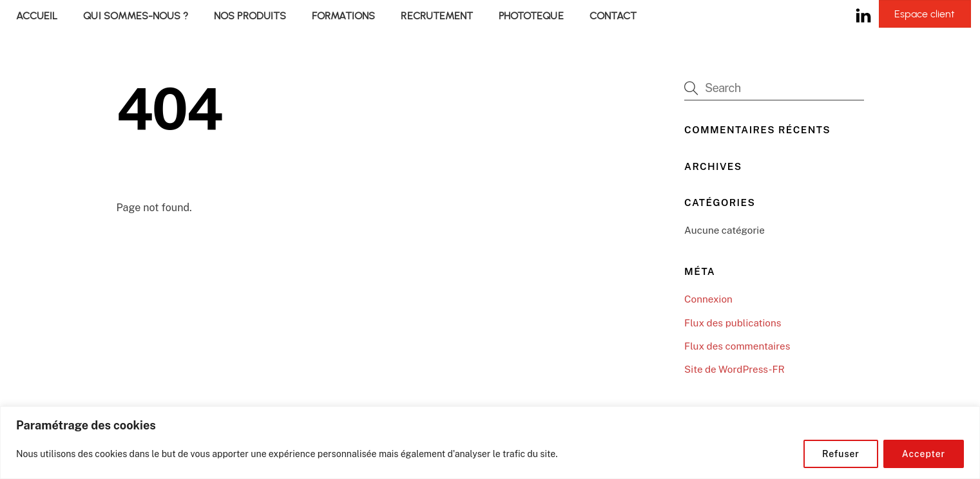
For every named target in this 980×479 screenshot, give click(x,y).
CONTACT (613, 16)
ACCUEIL (37, 16)
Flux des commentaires (737, 346)
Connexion (708, 299)
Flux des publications (733, 323)
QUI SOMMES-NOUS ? (136, 16)
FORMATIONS (343, 16)
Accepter (924, 454)
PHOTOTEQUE (531, 16)
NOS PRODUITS (250, 16)
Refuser (841, 454)
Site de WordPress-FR (735, 369)
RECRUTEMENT (437, 16)
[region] (490, 443)
